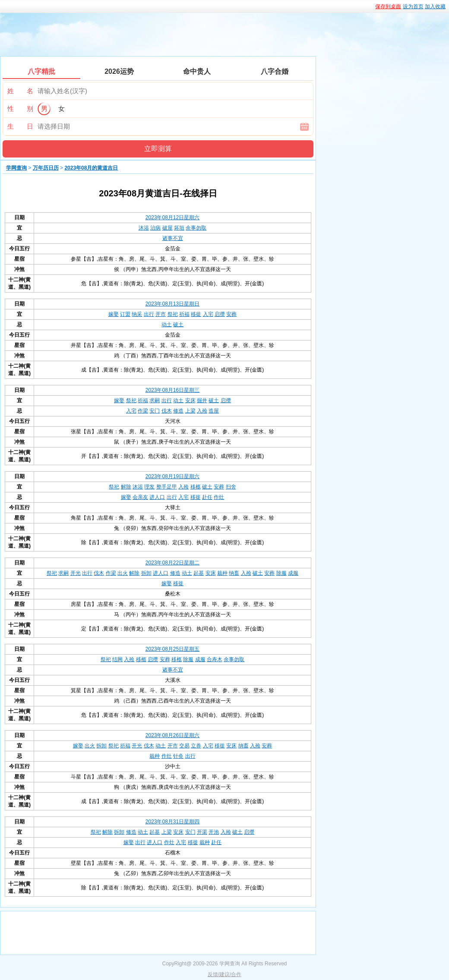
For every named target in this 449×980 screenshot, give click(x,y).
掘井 (202, 400)
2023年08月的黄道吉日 (91, 168)
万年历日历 (46, 168)
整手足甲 (167, 487)
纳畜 (234, 573)
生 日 (20, 126)
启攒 (220, 314)
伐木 (167, 411)
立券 (196, 746)
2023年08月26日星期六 (172, 735)
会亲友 (140, 497)
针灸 (178, 756)
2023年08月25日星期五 (172, 649)
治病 (155, 228)
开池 (214, 832)
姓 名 (20, 91)
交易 (184, 746)
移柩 (196, 487)
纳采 (137, 314)
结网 (117, 659)
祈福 (184, 314)
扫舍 (231, 487)
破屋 (168, 228)
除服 (281, 573)
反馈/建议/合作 (225, 974)
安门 (155, 411)
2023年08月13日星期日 (172, 304)
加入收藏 (435, 6)
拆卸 (146, 573)
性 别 (20, 109)
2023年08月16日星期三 (172, 390)
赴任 (207, 497)
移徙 (196, 314)
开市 (161, 314)
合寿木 (215, 659)
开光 (76, 573)
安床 (190, 400)
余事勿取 (196, 228)
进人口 (157, 497)
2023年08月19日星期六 (172, 476)
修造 (178, 411)
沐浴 (144, 228)
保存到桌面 (388, 6)
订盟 (125, 314)
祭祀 (173, 314)
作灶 (219, 497)
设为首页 (413, 6)
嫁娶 (114, 314)
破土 (178, 325)
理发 (149, 487)
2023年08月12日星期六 (172, 217)
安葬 (231, 314)
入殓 (202, 411)
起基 (199, 573)
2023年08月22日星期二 (172, 563)
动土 (167, 325)
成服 (293, 573)
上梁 (190, 411)
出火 (123, 573)
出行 (149, 314)
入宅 (208, 314)
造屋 (214, 411)
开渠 (202, 832)
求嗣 (155, 400)
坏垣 (179, 228)
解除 (126, 487)
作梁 (143, 411)
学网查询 (16, 168)
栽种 (222, 573)
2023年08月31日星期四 (172, 822)
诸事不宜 (173, 238)
